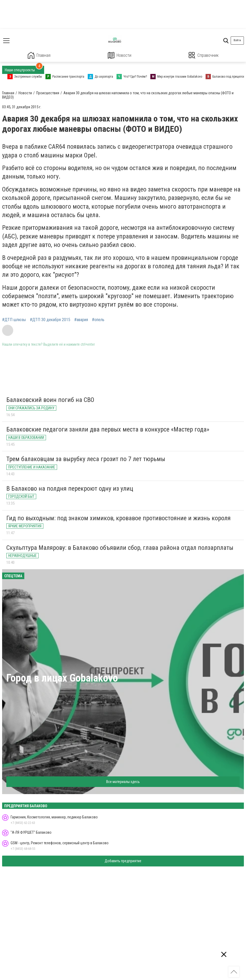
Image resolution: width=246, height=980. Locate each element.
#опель (98, 320)
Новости (120, 55)
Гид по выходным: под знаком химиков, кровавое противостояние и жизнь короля (119, 518)
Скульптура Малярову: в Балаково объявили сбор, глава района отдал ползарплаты (120, 548)
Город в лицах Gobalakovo (62, 678)
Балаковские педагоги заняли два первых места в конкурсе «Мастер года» (108, 429)
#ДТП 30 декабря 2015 (50, 320)
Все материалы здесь (123, 782)
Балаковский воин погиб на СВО (50, 400)
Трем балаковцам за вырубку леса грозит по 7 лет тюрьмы (86, 459)
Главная (39, 55)
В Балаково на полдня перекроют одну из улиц (70, 489)
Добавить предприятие (123, 861)
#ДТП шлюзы (14, 320)
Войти (237, 40)
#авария (81, 320)
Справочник (204, 55)
